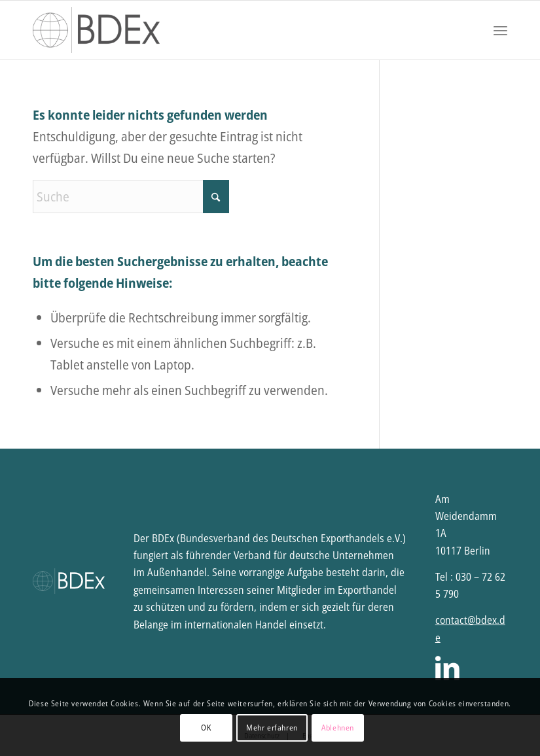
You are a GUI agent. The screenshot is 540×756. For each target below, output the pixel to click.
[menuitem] (500, 30)
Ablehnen (338, 728)
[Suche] (131, 197)
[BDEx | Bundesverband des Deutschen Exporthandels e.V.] (96, 30)
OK (206, 728)
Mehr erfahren (272, 728)
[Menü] (500, 30)
